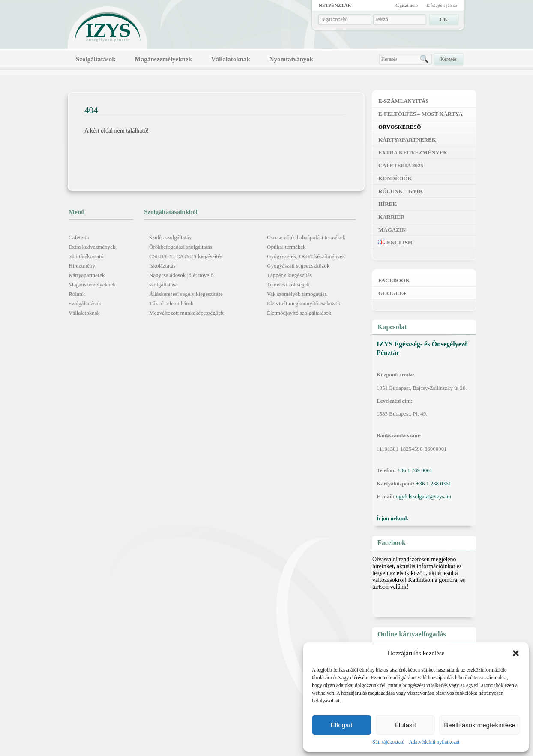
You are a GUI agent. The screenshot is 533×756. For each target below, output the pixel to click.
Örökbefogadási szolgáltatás (181, 247)
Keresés (449, 59)
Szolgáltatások (96, 59)
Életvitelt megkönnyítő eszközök (304, 303)
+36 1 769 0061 (415, 470)
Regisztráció (406, 5)
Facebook (394, 280)
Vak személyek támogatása (297, 294)
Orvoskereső (400, 127)
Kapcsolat (392, 327)
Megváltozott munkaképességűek (186, 313)
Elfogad (342, 725)
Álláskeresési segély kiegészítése (186, 294)
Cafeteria (79, 237)
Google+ (392, 293)
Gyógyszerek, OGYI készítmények (306, 256)
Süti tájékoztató (388, 742)
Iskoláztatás (162, 266)
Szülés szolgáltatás (170, 237)
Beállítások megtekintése (480, 725)
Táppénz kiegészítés (289, 275)
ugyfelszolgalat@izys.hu (424, 496)
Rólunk (77, 294)
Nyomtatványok (292, 59)
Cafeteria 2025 (401, 165)
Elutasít (405, 725)
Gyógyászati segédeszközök (298, 266)
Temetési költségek (288, 285)
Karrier (391, 217)
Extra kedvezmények (92, 247)
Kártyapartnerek (87, 275)
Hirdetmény (82, 266)
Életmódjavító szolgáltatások (299, 313)
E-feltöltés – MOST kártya (421, 114)
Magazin (392, 230)
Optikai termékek (286, 247)
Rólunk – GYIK (401, 191)
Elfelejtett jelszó (442, 5)
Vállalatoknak (231, 59)
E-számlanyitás (404, 101)
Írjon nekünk (392, 518)
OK (444, 19)
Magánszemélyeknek (163, 59)
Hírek (388, 204)
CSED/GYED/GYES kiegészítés (186, 256)
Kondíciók (395, 178)
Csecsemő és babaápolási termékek (306, 237)
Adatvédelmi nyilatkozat (434, 742)
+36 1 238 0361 (434, 483)
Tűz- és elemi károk (171, 303)
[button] (516, 653)
